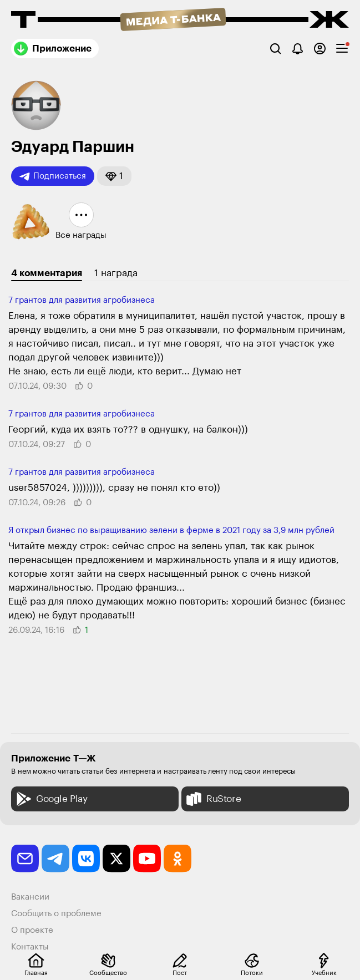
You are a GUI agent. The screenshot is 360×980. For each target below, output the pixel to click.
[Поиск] (275, 49)
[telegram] (55, 859)
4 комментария (47, 273)
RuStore (212, 799)
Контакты (30, 947)
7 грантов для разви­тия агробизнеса (82, 300)
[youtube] (147, 859)
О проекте (32, 930)
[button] (114, 176)
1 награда (116, 273)
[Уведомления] (298, 49)
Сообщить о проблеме (56, 914)
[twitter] (116, 859)
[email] (25, 859)
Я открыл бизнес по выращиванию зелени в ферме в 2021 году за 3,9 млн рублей (171, 530)
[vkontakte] (86, 859)
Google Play (51, 799)
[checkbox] (342, 49)
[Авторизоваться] (320, 49)
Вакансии (30, 897)
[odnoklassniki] (178, 859)
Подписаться (53, 176)
